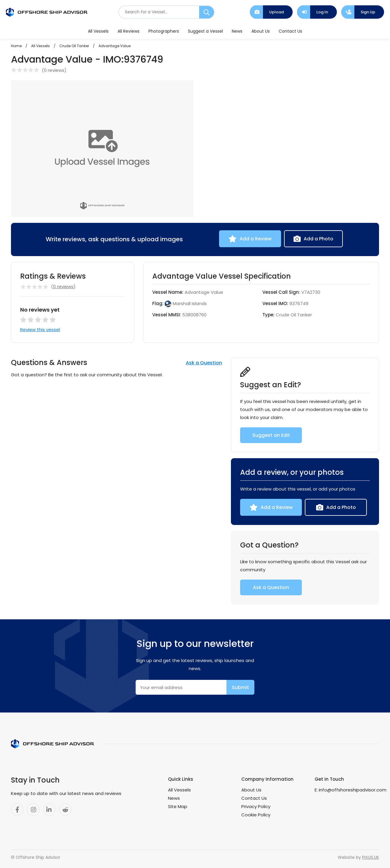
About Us (261, 31)
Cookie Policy (256, 815)
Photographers (164, 31)
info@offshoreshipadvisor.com (353, 790)
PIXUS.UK (371, 857)
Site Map (178, 806)
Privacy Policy (256, 806)
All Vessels (98, 31)
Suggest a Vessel (205, 31)
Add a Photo (318, 239)
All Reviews (129, 31)
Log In (322, 12)
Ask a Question (204, 363)
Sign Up (368, 12)
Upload (276, 12)
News (237, 31)
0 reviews (54, 70)
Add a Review (256, 239)
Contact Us (290, 31)
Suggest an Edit (271, 435)
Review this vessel (40, 330)
